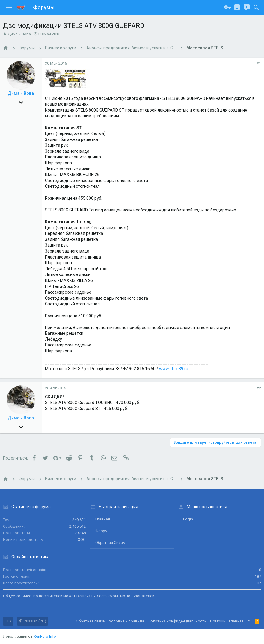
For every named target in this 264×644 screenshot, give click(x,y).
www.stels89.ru (174, 369)
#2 (259, 388)
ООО (82, 539)
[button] (9, 7)
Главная (103, 519)
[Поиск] (256, 7)
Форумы (103, 531)
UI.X (8, 621)
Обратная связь (110, 542)
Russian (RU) (33, 621)
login (188, 519)
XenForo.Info (45, 636)
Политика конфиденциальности (177, 621)
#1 (259, 63)
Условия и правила (126, 621)
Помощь (218, 621)
